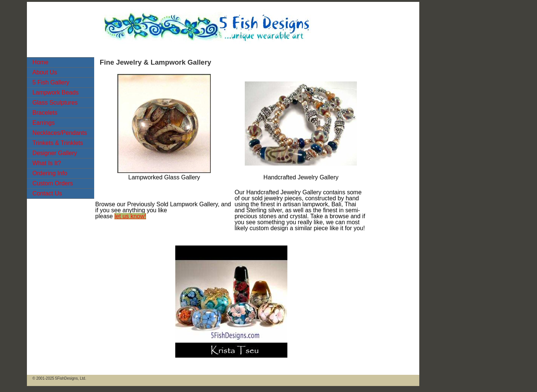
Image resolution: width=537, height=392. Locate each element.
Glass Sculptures (55, 103)
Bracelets (45, 113)
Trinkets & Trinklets (58, 143)
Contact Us (47, 193)
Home (41, 62)
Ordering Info (50, 173)
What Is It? (47, 163)
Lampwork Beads (56, 92)
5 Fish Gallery (51, 82)
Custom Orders (53, 183)
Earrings (44, 123)
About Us (45, 72)
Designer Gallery (55, 153)
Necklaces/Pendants (60, 133)
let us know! (130, 216)
